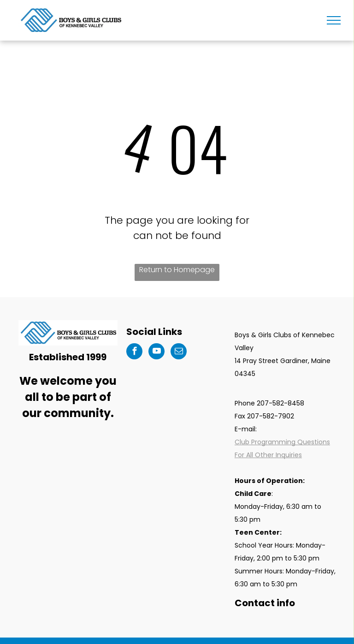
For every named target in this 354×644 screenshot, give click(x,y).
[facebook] (134, 352)
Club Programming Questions (282, 442)
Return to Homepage (177, 270)
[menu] (334, 20)
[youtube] (156, 352)
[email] (179, 352)
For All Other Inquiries (268, 455)
